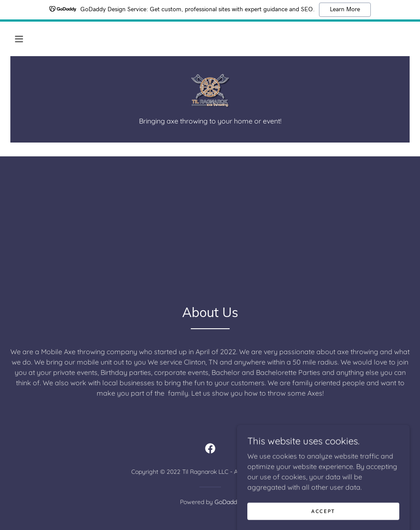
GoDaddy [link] (227, 502)
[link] (210, 91)
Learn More (345, 10)
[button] (19, 39)
